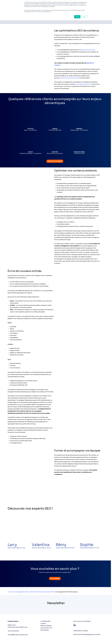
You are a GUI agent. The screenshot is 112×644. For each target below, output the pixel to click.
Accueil (10, 592)
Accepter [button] (77, 17)
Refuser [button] (84, 17)
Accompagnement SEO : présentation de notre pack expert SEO (34, 592)
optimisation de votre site (87, 50)
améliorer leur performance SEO (69, 78)
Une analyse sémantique (84, 84)
